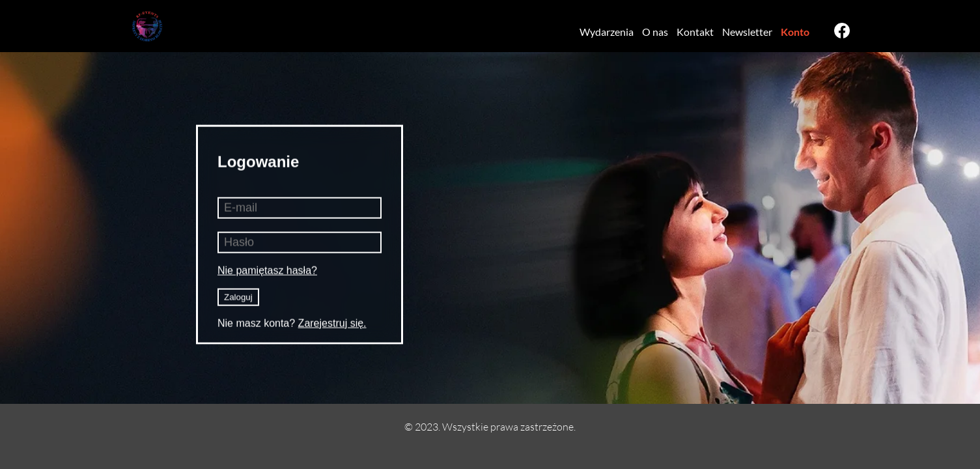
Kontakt (695, 32)
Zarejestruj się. (332, 323)
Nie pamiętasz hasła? (267, 270)
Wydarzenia (607, 32)
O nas (655, 32)
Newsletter (747, 32)
